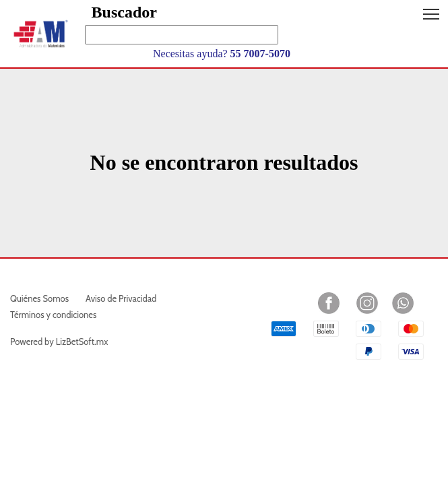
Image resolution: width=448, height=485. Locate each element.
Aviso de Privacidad (121, 298)
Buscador (124, 12)
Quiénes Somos (39, 298)
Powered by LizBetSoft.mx (59, 342)
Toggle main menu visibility (432, 9)
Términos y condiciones (53, 315)
